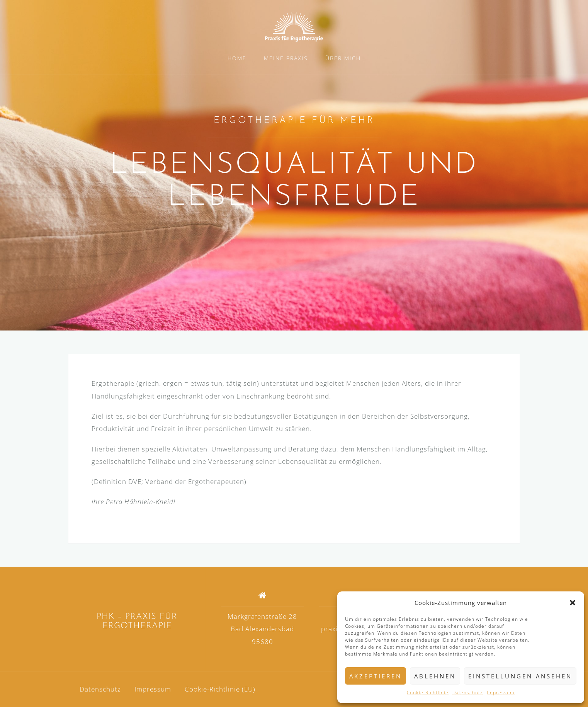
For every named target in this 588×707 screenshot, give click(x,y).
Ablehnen (435, 676)
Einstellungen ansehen (520, 676)
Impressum (501, 693)
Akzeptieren (376, 676)
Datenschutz (468, 693)
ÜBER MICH (343, 58)
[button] (573, 603)
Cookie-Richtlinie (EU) (220, 689)
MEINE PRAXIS (286, 58)
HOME (237, 58)
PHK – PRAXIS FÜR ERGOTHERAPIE (137, 621)
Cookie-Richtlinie (428, 693)
